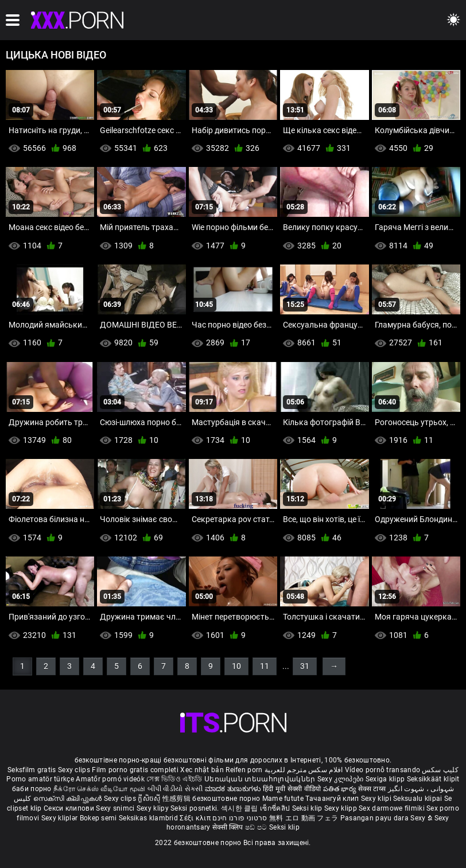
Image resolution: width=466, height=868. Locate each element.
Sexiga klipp (386, 779)
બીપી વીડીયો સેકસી (175, 789)
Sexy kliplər (61, 818)
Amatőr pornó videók (110, 779)
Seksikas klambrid (149, 818)
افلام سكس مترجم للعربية (304, 770)
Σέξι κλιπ (196, 818)
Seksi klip (308, 808)
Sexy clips (75, 770)
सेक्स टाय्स (373, 789)
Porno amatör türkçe (40, 779)
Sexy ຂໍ (422, 818)
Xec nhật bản (202, 770)
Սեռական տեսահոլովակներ (261, 779)
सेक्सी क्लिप (229, 827)
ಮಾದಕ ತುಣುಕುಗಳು (234, 789)
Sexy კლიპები (341, 779)
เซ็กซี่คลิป (276, 808)
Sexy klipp (341, 808)
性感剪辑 (178, 799)
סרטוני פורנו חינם (240, 818)
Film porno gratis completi (135, 770)
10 (236, 666)
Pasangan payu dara (376, 818)
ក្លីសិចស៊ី (150, 799)
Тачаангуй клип (333, 799)
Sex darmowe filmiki (392, 808)
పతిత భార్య (341, 789)
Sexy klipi (377, 799)
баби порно (32, 789)
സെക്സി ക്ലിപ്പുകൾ (69, 799)
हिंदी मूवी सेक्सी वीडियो (292, 789)
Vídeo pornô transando (382, 770)
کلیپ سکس (440, 770)
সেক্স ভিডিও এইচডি (174, 779)
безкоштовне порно (226, 799)
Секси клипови (70, 808)
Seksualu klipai (419, 799)
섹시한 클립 (240, 808)
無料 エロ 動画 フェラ (304, 818)
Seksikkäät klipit (433, 779)
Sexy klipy (154, 808)
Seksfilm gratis (32, 770)
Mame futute (283, 799)
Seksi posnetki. (196, 808)
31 (305, 666)
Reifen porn (244, 770)
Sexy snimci (116, 808)
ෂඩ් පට (257, 827)
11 (265, 666)
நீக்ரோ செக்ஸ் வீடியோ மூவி (99, 789)
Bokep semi (98, 818)
